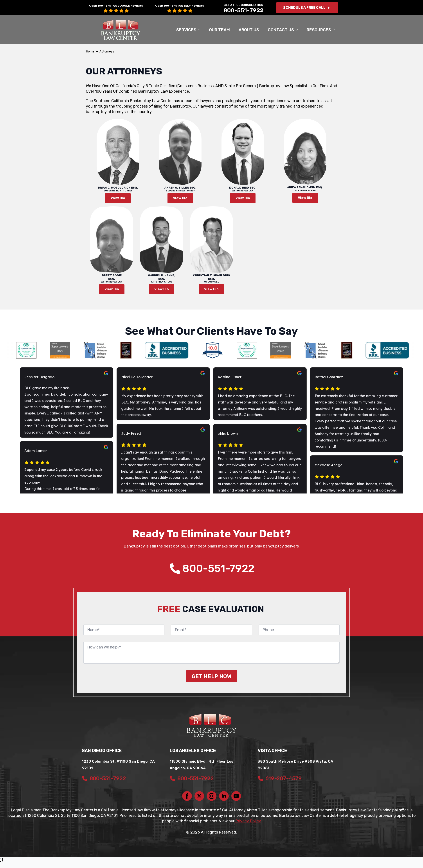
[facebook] (187, 796)
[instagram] (212, 796)
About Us (249, 30)
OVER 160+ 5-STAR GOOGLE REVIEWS (116, 6)
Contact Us (281, 30)
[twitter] (199, 796)
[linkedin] (224, 796)
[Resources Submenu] (335, 30)
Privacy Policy (248, 821)
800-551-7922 (243, 10)
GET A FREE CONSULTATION (243, 5)
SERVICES (186, 30)
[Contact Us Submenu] (298, 30)
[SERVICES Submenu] (200, 30)
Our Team (219, 30)
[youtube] (236, 796)
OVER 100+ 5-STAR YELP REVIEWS (180, 6)
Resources (319, 30)
